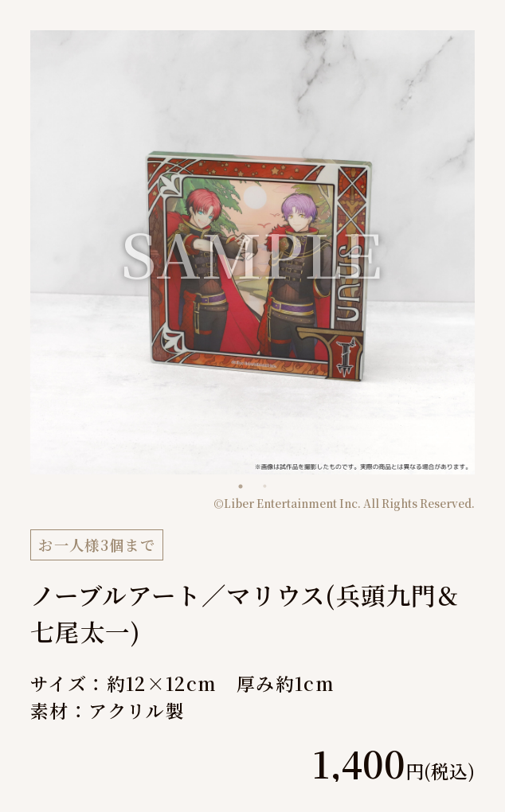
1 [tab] (241, 486)
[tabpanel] (252, 252)
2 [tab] (264, 486)
